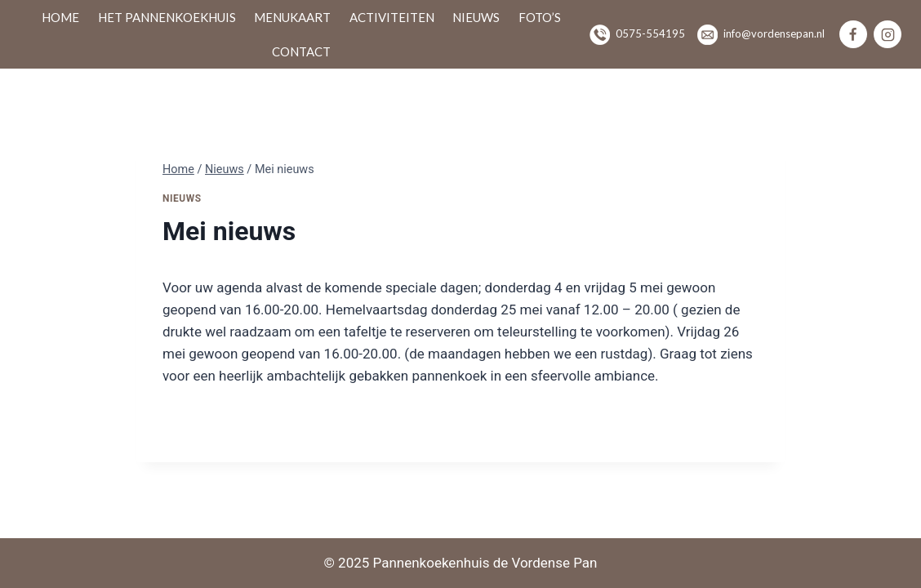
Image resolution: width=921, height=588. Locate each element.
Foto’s (540, 17)
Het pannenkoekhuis (167, 17)
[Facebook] (853, 34)
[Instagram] (888, 34)
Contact (301, 51)
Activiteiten (392, 17)
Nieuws (476, 17)
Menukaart (292, 17)
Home (60, 17)
